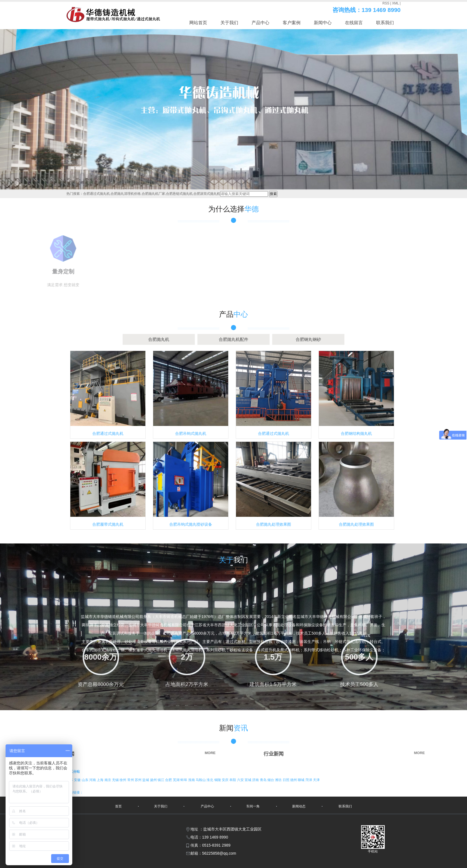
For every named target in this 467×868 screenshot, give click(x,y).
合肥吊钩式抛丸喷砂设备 (191, 524)
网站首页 (198, 23)
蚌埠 (184, 780)
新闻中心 (323, 23)
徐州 (123, 780)
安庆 (226, 780)
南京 (108, 780)
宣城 (248, 780)
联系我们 (385, 23)
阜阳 (233, 780)
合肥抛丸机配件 (233, 339)
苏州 (139, 780)
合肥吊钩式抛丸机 (191, 433)
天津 (316, 780)
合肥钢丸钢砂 (260, 339)
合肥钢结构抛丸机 (356, 433)
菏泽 (309, 780)
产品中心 (260, 23)
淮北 (210, 780)
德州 (294, 780)
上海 (100, 780)
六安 (241, 780)
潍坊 (279, 780)
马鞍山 (201, 780)
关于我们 (229, 23)
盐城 (146, 780)
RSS (386, 3)
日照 (286, 780)
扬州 (154, 780)
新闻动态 (299, 806)
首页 (118, 806)
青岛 (264, 780)
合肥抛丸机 (207, 339)
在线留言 (354, 23)
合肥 (169, 780)
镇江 (161, 780)
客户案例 (292, 23)
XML (395, 3)
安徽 (78, 780)
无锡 (116, 780)
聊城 (301, 780)
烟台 (271, 780)
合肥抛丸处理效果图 (274, 524)
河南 (93, 780)
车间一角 (253, 806)
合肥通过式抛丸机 (108, 433)
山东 (85, 780)
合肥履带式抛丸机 (108, 524)
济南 (256, 780)
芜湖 (177, 780)
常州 (131, 780)
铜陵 (218, 780)
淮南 (192, 780)
